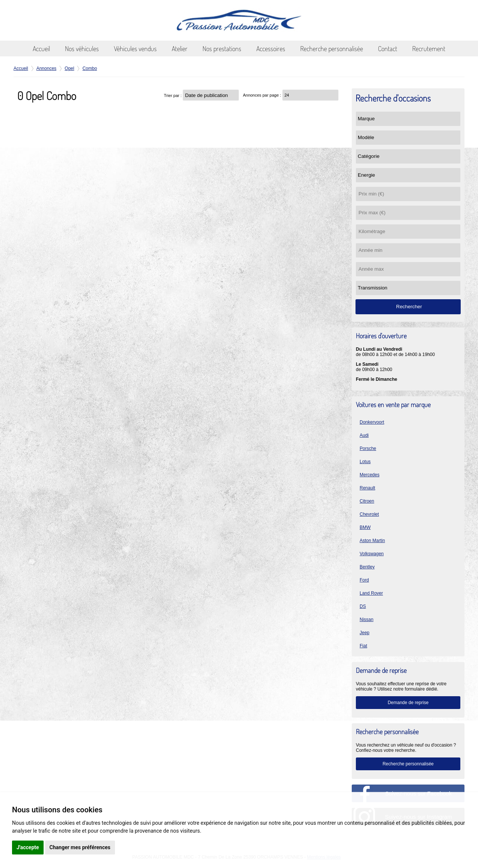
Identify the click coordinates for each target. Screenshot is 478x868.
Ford (364, 580)
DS (363, 606)
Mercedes (370, 475)
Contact (388, 48)
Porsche (368, 448)
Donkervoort (372, 422)
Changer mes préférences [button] (80, 847)
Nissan (367, 620)
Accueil (41, 48)
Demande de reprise (408, 703)
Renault (367, 488)
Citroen (367, 501)
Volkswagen (372, 554)
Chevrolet (369, 514)
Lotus (365, 462)
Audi (364, 435)
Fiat (363, 646)
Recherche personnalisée (332, 48)
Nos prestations (222, 48)
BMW (365, 527)
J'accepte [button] (28, 847)
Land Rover (371, 593)
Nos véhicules (82, 48)
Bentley (367, 567)
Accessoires (271, 48)
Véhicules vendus (135, 48)
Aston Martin (372, 541)
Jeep (365, 633)
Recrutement (429, 48)
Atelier (180, 48)
